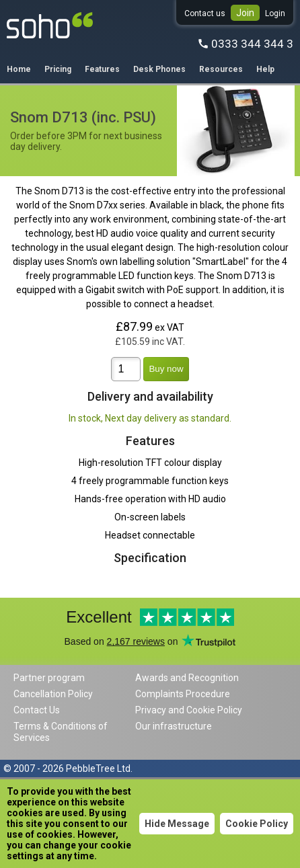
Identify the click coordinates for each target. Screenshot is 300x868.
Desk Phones (159, 69)
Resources (221, 69)
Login (275, 13)
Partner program (49, 678)
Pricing (58, 69)
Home (19, 69)
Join (245, 13)
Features (102, 69)
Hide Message (177, 824)
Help (265, 69)
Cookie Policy (257, 824)
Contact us (205, 13)
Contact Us (37, 710)
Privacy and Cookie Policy (189, 710)
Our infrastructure (174, 726)
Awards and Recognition (187, 678)
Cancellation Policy (53, 694)
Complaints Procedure (183, 694)
